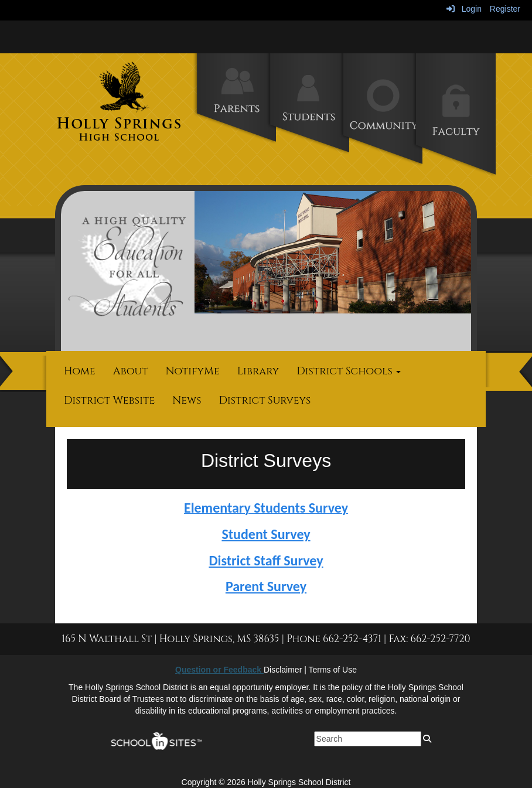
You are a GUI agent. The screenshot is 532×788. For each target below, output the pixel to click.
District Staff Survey (266, 560)
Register (505, 9)
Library (258, 371)
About (131, 371)
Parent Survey (266, 586)
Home (80, 371)
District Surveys (265, 400)
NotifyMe (193, 371)
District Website (109, 400)
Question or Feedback (219, 670)
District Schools (349, 371)
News (187, 400)
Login (464, 9)
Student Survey (266, 534)
